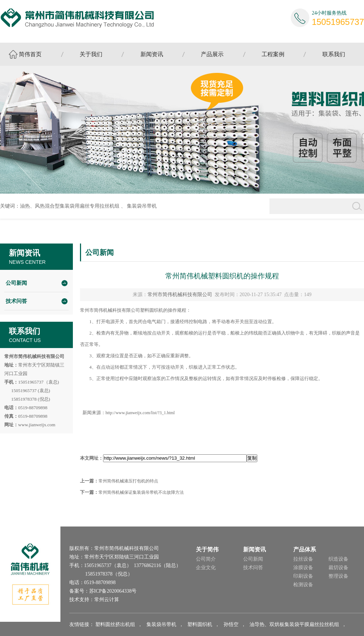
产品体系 (305, 549)
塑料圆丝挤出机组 (115, 624)
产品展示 (212, 54)
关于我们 (91, 54)
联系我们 (334, 54)
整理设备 (338, 576)
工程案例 (273, 54)
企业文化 (206, 568)
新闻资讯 (152, 54)
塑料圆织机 (200, 624)
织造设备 (338, 559)
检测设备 (303, 585)
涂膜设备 (303, 568)
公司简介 (206, 559)
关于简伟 (207, 549)
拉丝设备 (303, 559)
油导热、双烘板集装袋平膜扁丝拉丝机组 (294, 624)
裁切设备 (338, 568)
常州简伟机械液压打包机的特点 (128, 481)
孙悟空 (231, 624)
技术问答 (16, 301)
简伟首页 (30, 54)
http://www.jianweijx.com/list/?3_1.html (140, 413)
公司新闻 (16, 283)
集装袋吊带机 (142, 206)
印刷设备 (303, 576)
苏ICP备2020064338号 (113, 591)
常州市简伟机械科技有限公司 (180, 295)
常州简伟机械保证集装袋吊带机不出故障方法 (141, 492)
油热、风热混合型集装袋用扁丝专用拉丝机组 (70, 206)
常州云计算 (107, 600)
